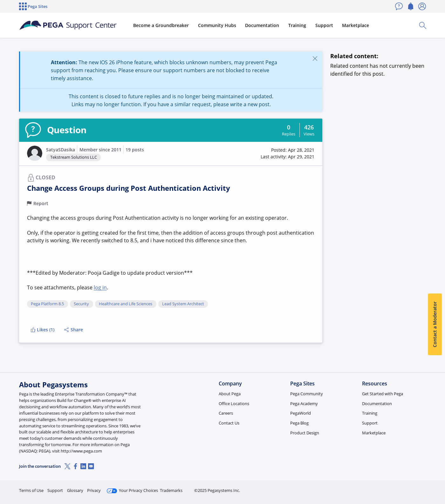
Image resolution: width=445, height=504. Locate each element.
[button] (35, 153)
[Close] (315, 58)
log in (100, 287)
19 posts (135, 150)
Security (81, 304)
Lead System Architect (183, 304)
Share (74, 330)
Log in (411, 488)
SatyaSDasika (61, 150)
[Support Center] (68, 25)
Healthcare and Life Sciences (126, 304)
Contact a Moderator (435, 325)
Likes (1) (42, 330)
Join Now (377, 488)
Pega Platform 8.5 (47, 304)
